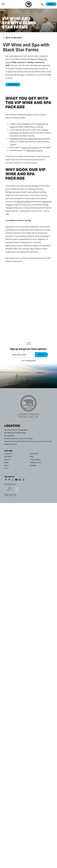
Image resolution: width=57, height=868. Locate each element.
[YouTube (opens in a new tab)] (16, 480)
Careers (7, 459)
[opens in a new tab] (9, 489)
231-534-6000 (9, 436)
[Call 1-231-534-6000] (43, 4)
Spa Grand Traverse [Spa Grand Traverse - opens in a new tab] (30, 147)
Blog (32, 457)
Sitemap (33, 465)
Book (51, 4)
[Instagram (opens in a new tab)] (23, 480)
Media (6, 462)
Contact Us (8, 454)
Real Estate (34, 454)
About (6, 465)
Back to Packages (12, 38)
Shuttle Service (36, 462)
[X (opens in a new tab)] (13, 480)
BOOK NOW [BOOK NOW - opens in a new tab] (13, 84)
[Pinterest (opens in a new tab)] (9, 480)
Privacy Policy (35, 459)
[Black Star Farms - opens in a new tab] (24, 201)
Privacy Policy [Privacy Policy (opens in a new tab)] (31, 360)
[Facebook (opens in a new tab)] (6, 480)
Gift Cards (8, 457)
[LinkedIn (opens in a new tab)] (20, 480)
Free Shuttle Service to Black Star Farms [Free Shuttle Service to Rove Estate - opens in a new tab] (27, 139)
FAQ (6, 468)
